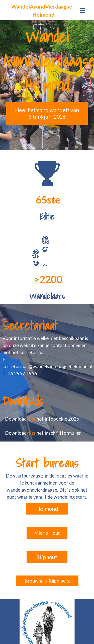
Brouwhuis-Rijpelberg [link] (47, 581)
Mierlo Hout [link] (47, 533)
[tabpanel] (43, 11)
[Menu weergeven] (83, 10)
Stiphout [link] (47, 557)
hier (32, 419)
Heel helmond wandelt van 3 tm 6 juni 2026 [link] (47, 113)
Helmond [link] (47, 509)
